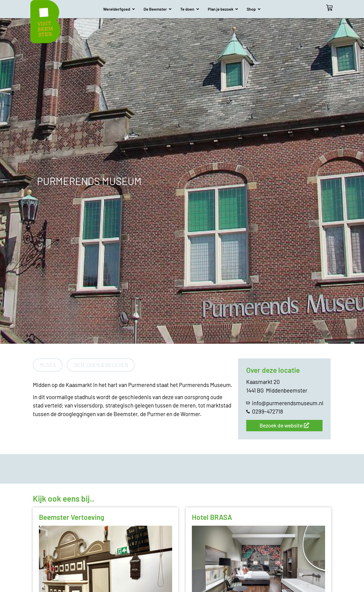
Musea (48, 365)
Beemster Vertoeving (72, 517)
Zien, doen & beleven (101, 365)
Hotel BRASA (212, 517)
